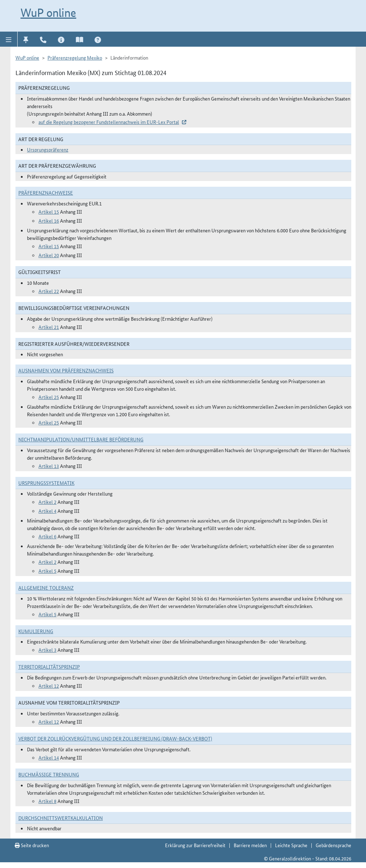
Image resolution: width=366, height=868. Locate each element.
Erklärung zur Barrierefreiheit (195, 845)
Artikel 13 (49, 466)
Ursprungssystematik (46, 483)
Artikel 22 (49, 291)
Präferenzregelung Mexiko (75, 57)
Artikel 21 (49, 327)
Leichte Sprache (291, 845)
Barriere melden (250, 845)
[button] (9, 39)
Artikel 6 (47, 536)
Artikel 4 (47, 511)
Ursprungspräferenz (48, 149)
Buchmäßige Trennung (49, 774)
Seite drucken (32, 845)
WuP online (48, 13)
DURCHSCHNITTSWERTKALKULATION (61, 818)
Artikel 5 (47, 571)
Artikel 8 (47, 801)
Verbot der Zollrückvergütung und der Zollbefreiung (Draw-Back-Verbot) (115, 738)
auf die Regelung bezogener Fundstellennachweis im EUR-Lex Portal (109, 122)
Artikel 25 (49, 397)
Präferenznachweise (46, 192)
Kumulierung (36, 631)
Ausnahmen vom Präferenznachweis (66, 370)
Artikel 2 (47, 502)
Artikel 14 (49, 757)
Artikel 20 (49, 255)
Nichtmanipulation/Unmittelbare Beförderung (81, 439)
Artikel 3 (47, 650)
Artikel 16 (49, 221)
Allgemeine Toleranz (46, 588)
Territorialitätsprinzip (49, 667)
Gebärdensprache (333, 845)
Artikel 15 (49, 212)
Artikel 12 (49, 686)
